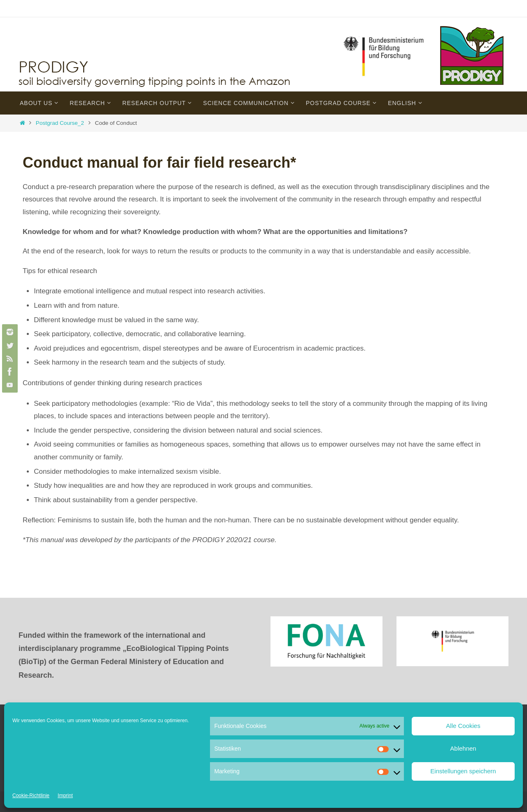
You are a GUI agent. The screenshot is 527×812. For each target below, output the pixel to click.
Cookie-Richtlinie (31, 796)
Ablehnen (463, 748)
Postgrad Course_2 (60, 123)
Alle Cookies (463, 726)
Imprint (65, 796)
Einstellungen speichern (463, 771)
